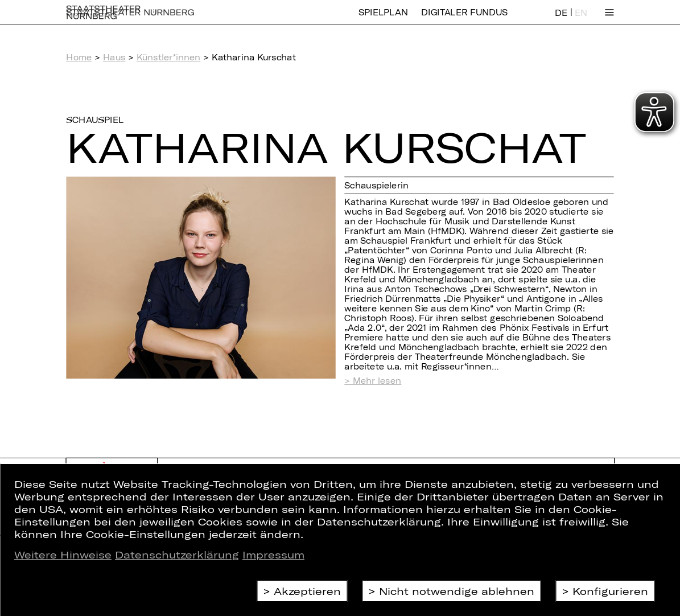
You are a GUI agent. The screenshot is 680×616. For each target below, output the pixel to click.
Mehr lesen (377, 381)
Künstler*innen (169, 57)
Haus (114, 57)
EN (581, 20)
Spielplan (383, 20)
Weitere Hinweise (63, 555)
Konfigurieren (610, 591)
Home (79, 57)
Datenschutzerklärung (177, 555)
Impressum (273, 555)
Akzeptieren (307, 591)
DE (561, 20)
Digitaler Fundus (464, 20)
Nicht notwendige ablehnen (457, 591)
